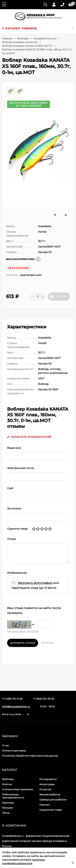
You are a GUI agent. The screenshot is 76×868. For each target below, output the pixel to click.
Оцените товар (17, 529)
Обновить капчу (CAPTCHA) (23, 631)
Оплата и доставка (14, 751)
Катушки (7, 808)
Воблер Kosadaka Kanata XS (20, 42)
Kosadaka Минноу (45, 38)
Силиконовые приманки (18, 789)
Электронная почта (20, 468)
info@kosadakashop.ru (16, 706)
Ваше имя (14, 448)
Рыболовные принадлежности (13, 796)
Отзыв (11, 539)
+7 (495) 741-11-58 (12, 699)
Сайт (10, 488)
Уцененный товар (50, 810)
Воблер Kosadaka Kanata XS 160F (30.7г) (27, 46)
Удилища (8, 803)
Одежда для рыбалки (53, 800)
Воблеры (23, 38)
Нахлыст (45, 805)
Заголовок (14, 508)
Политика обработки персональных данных (30, 756)
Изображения (17, 573)
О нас (6, 745)
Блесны (7, 784)
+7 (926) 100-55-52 (43, 699)
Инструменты (48, 779)
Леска (6, 813)
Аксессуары (47, 784)
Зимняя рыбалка (50, 794)
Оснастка (45, 789)
